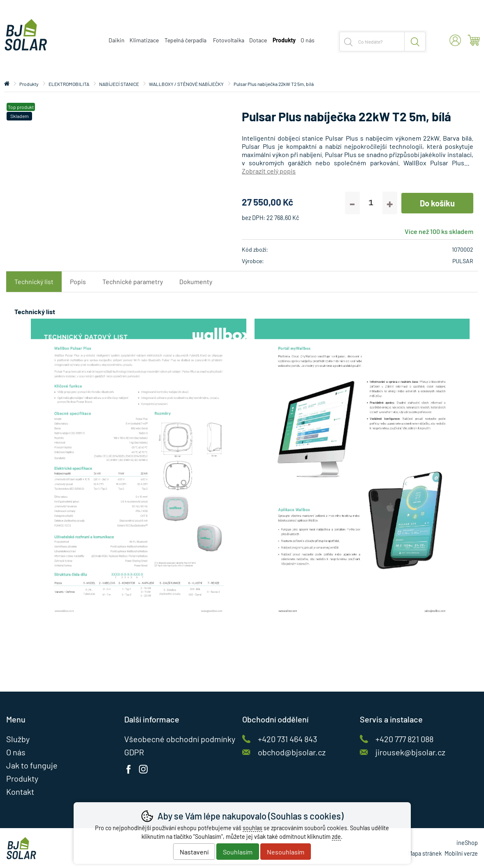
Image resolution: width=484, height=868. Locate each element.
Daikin (117, 40)
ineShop (467, 843)
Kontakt (20, 792)
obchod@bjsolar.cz (292, 752)
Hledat (415, 42)
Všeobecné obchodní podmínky (180, 739)
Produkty (29, 84)
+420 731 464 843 (287, 739)
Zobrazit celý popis (269, 171)
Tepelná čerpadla (185, 40)
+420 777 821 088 (404, 739)
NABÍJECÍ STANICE (119, 84)
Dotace (258, 40)
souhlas (252, 828)
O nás (308, 40)
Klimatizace (144, 40)
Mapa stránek (425, 853)
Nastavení (194, 852)
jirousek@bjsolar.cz (410, 752)
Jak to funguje (32, 765)
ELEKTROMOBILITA (69, 84)
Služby (18, 739)
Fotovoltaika (229, 40)
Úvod (7, 84)
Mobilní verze (461, 853)
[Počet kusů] (371, 203)
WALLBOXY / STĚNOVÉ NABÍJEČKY (186, 84)
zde (336, 837)
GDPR (134, 752)
